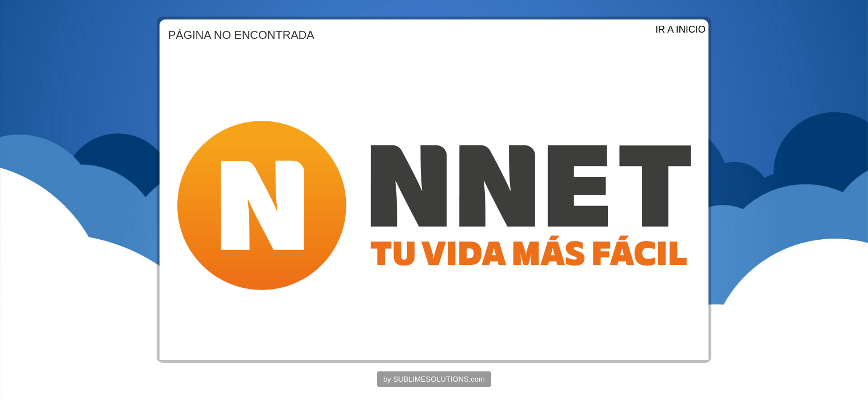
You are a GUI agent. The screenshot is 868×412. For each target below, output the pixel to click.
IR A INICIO (680, 29)
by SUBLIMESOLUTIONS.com (434, 379)
